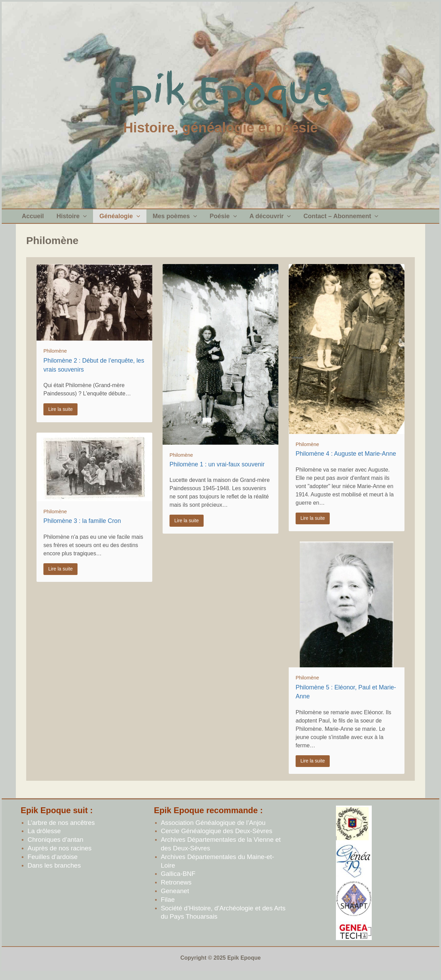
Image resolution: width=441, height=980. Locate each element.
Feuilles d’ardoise (53, 864)
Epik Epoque (221, 91)
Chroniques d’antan (55, 846)
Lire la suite (60, 416)
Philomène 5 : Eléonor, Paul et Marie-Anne (346, 699)
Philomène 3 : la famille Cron (82, 528)
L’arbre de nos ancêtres (61, 830)
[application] (80, 220)
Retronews (176, 889)
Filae (168, 906)
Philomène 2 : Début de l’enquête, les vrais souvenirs (94, 372)
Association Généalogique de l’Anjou (213, 830)
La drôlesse (44, 838)
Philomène (55, 358)
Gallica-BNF (178, 881)
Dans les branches (54, 872)
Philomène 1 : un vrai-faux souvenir (217, 471)
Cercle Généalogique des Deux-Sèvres (217, 838)
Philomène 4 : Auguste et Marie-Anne (346, 461)
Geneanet (175, 898)
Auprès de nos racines (60, 855)
